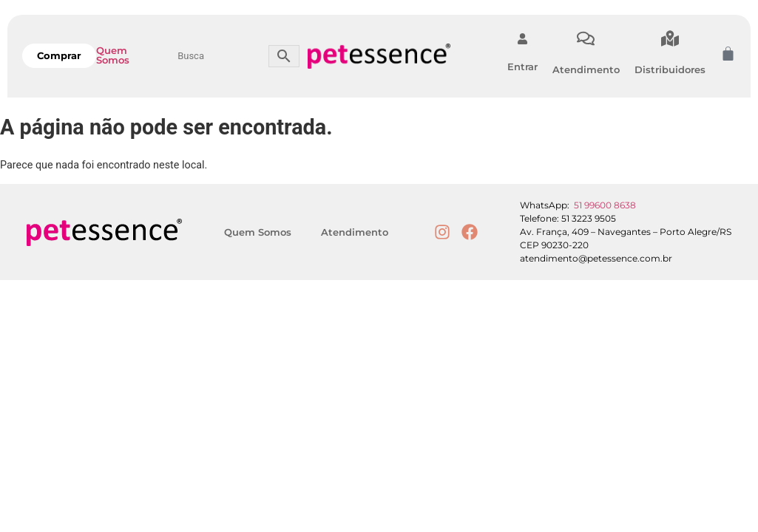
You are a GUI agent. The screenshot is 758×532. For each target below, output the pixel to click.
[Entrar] (522, 39)
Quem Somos (113, 55)
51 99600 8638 (605, 205)
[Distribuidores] (670, 38)
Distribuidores (670, 69)
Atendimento (586, 69)
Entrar (522, 66)
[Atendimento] (586, 38)
